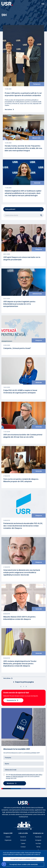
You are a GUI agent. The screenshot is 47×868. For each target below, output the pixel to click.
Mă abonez (12, 783)
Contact (23, 847)
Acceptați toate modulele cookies (23, 859)
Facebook (38, 837)
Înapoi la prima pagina (23, 682)
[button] (4, 864)
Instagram (38, 840)
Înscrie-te (23, 837)
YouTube (38, 843)
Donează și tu (12, 700)
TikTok (38, 847)
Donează (23, 840)
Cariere (23, 843)
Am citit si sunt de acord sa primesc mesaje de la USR (24, 776)
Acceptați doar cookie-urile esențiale (24, 864)
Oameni (8, 837)
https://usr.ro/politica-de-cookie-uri (29, 855)
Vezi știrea (9, 109)
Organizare (8, 840)
